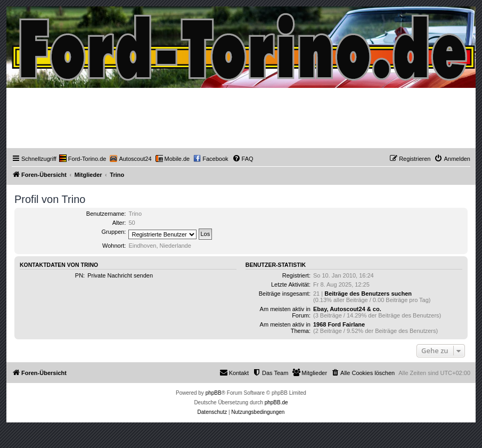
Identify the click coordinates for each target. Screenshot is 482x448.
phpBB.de (276, 402)
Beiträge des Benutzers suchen (368, 294)
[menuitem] (83, 159)
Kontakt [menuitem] (234, 372)
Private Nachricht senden (120, 275)
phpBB (214, 393)
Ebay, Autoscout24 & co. (347, 309)
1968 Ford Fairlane (339, 324)
